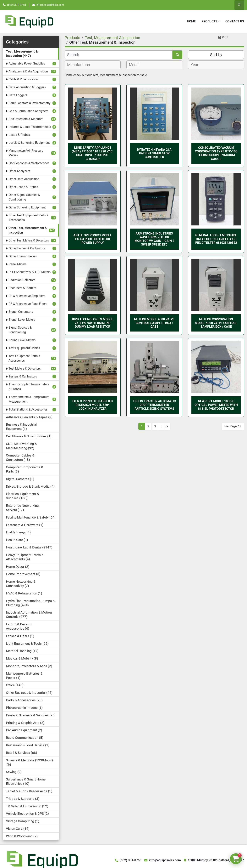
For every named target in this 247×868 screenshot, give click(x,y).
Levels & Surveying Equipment (29, 143)
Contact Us (235, 21)
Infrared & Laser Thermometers (30, 127)
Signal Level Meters (22, 320)
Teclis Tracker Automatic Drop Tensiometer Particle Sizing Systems (154, 405)
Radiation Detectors (22, 280)
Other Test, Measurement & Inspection (28, 230)
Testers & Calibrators (23, 376)
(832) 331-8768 (16, 5)
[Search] (119, 55)
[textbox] (81, 65)
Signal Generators (21, 312)
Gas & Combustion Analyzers (28, 111)
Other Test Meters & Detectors (29, 240)
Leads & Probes (19, 135)
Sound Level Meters (22, 340)
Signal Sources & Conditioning (20, 330)
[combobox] (93, 65)
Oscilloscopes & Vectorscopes (29, 163)
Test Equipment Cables (24, 348)
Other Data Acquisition (24, 179)
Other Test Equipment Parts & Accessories (28, 218)
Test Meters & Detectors (25, 369)
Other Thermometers (23, 256)
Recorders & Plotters (22, 288)
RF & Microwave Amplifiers (27, 296)
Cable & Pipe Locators (24, 79)
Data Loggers (18, 95)
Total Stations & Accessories (28, 409)
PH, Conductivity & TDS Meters (30, 272)
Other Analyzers (19, 171)
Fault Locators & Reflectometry (30, 103)
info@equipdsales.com (50, 5)
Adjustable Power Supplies (27, 63)
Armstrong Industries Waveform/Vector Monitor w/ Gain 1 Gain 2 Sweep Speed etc (154, 239)
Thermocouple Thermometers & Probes (29, 387)
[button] (211, 21)
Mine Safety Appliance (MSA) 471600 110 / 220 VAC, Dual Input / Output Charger (93, 153)
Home (191, 21)
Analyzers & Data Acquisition (28, 71)
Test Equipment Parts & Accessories (24, 358)
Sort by (216, 55)
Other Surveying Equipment (27, 207)
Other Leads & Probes (23, 187)
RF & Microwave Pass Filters (28, 304)
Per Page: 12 (233, 426)
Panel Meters (18, 264)
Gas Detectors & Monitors (26, 119)
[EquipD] (42, 860)
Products (209, 21)
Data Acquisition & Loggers (27, 87)
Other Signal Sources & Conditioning (24, 197)
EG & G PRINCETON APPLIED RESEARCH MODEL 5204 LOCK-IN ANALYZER (93, 405)
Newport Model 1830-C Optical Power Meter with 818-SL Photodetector (216, 405)
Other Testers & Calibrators (27, 248)
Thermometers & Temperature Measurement (29, 399)
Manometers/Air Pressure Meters (26, 153)
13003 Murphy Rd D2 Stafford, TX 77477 (216, 860)
